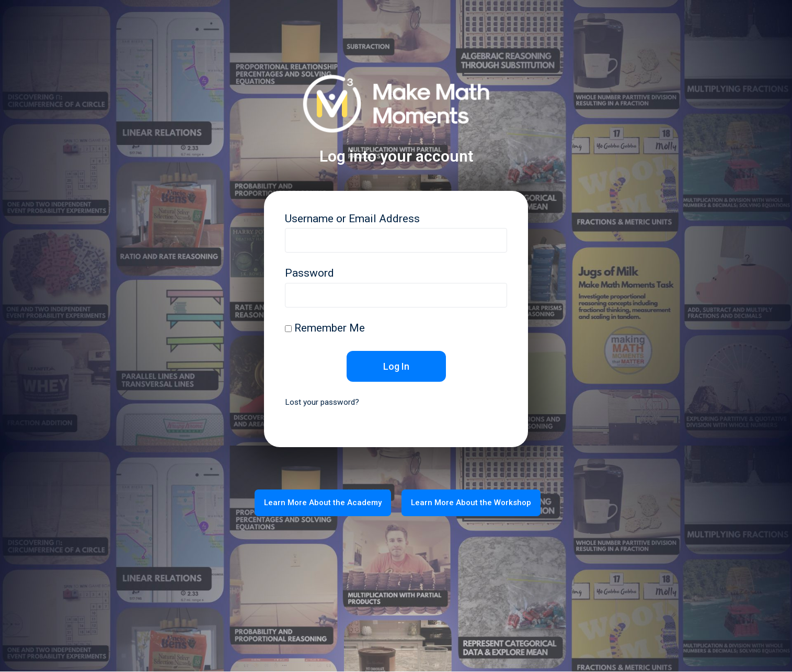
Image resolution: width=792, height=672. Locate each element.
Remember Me (325, 328)
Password (309, 273)
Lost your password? (322, 402)
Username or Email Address (352, 219)
